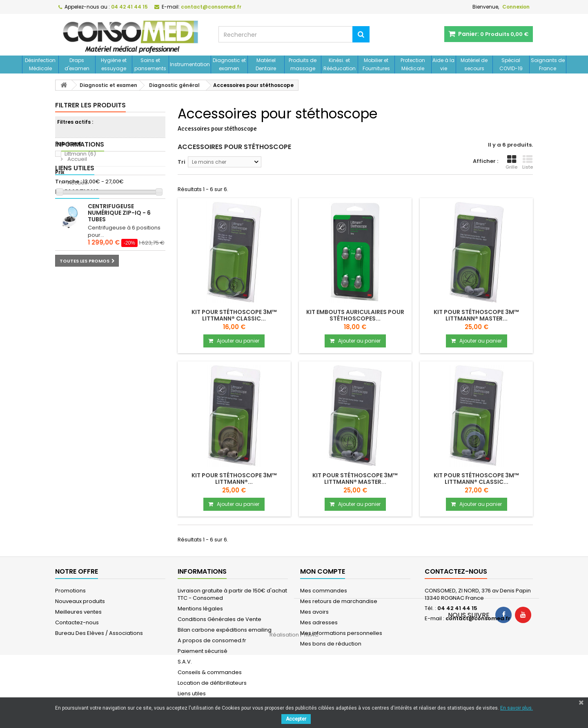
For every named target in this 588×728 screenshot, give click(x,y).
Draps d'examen (77, 64)
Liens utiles (75, 249)
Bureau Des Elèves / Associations (99, 633)
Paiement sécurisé (203, 651)
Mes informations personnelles (341, 633)
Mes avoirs (314, 612)
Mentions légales (200, 609)
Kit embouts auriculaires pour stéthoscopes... (355, 315)
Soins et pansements (150, 64)
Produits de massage (303, 64)
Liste (528, 163)
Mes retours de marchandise (339, 601)
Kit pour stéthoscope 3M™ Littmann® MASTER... (476, 315)
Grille (511, 163)
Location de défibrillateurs (212, 683)
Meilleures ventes (78, 612)
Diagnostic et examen (229, 64)
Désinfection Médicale (40, 64)
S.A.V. (185, 662)
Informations (80, 213)
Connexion (516, 7)
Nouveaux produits (80, 601)
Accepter (296, 719)
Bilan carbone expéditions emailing (225, 630)
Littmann (80, 154)
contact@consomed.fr (478, 618)
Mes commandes (324, 591)
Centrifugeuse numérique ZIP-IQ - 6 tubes (119, 306)
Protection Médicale (413, 64)
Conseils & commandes (210, 672)
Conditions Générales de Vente (219, 619)
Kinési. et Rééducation (340, 64)
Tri (182, 162)
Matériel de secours (474, 64)
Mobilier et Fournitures (376, 64)
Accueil (77, 228)
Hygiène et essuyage (114, 64)
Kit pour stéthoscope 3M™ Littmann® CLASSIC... (234, 315)
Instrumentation (190, 64)
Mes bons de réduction (331, 644)
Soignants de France (548, 64)
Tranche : (68, 182)
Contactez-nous (77, 622)
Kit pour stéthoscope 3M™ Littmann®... (234, 479)
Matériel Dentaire (266, 64)
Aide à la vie (443, 64)
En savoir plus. (517, 708)
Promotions (77, 285)
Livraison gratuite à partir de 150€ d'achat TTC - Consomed (232, 594)
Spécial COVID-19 (511, 64)
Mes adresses (319, 622)
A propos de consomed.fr (212, 640)
